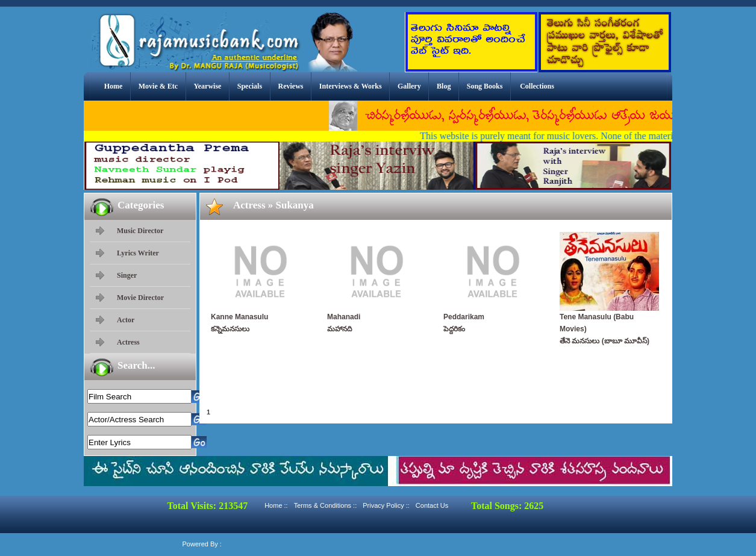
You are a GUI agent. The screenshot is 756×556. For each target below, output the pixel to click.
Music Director (140, 231)
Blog (444, 86)
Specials (250, 86)
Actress (128, 342)
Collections (537, 86)
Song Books (485, 86)
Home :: (276, 505)
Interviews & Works (351, 86)
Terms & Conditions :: (326, 505)
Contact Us (432, 505)
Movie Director (140, 298)
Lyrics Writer (138, 253)
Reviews (290, 86)
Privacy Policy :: (386, 505)
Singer (127, 275)
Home (114, 86)
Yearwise (207, 86)
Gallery (409, 86)
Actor (126, 320)
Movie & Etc (158, 86)
